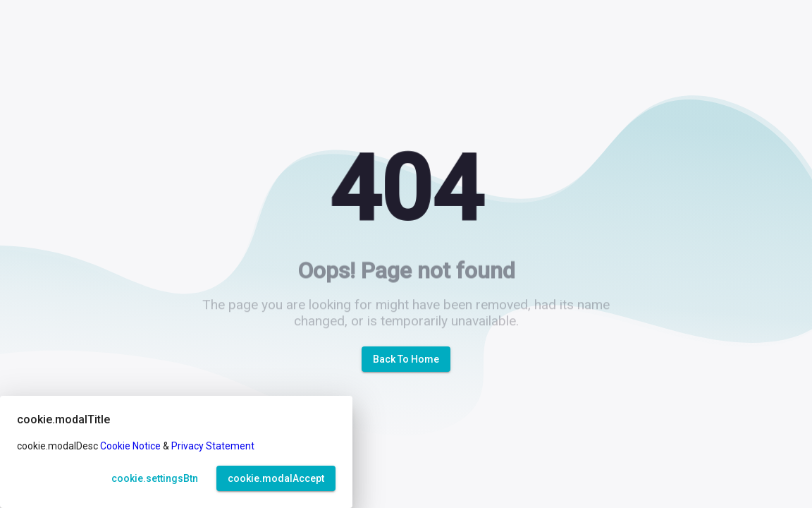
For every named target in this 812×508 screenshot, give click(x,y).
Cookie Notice (130, 446)
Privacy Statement (213, 446)
